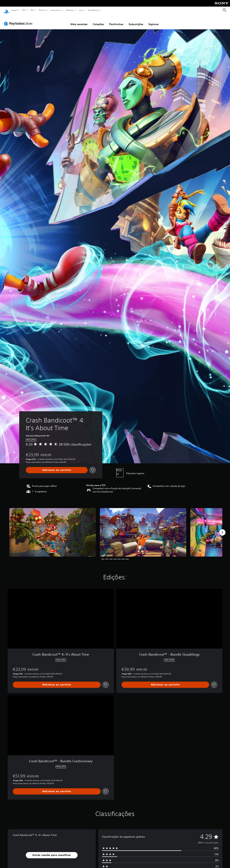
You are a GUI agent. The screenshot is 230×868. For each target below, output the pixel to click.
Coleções (98, 21)
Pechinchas (116, 21)
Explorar (154, 21)
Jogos (14, 10)
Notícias (70, 10)
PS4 (32, 10)
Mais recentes (79, 21)
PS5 (24, 10)
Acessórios (56, 10)
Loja (81, 10)
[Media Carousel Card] (53, 529)
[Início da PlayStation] (6, 10)
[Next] (222, 529)
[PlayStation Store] (19, 20)
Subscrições (136, 21)
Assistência (93, 10)
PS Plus (42, 10)
